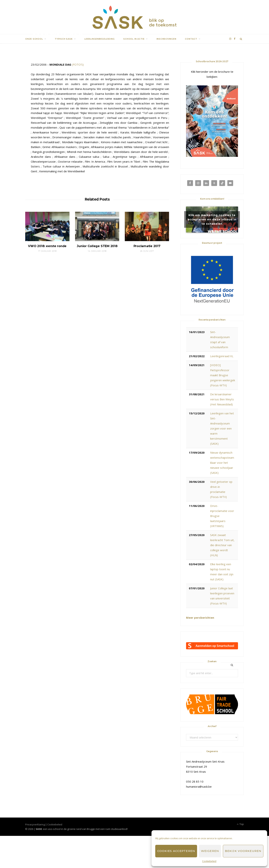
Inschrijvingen (166, 39)
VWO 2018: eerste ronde (47, 246)
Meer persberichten (200, 618)
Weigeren (210, 851)
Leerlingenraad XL (222, 356)
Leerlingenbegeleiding (99, 39)
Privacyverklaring (35, 824)
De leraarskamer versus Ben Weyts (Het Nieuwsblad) (222, 399)
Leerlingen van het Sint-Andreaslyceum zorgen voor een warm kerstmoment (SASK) (222, 428)
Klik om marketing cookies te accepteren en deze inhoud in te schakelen (212, 219)
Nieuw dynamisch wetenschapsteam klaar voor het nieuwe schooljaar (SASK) (222, 463)
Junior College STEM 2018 (97, 246)
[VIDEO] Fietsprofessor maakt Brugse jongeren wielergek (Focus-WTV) (223, 375)
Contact (191, 39)
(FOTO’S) (78, 64)
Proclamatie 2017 (147, 246)
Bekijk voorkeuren (243, 851)
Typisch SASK (64, 39)
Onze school (34, 39)
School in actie (134, 39)
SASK (40, 45)
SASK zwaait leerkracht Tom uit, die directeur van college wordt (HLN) (222, 545)
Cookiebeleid (209, 861)
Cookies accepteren (176, 851)
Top (240, 824)
